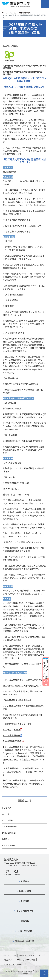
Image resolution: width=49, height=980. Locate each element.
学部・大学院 (25, 891)
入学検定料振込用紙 (12, 741)
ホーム (4, 13)
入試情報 (25, 901)
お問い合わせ (9, 960)
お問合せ (6, 839)
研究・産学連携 (25, 931)
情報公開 (23, 956)
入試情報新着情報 (9, 826)
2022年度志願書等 (11, 735)
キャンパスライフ (25, 911)
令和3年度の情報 (24, 13)
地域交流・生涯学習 (25, 941)
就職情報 (25, 921)
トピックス (7, 808)
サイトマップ (34, 956)
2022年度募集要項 (11, 730)
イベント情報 (7, 820)
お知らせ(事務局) (9, 833)
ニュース (13, 13)
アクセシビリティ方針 (26, 960)
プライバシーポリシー (13, 964)
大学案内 (25, 881)
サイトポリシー (8, 845)
